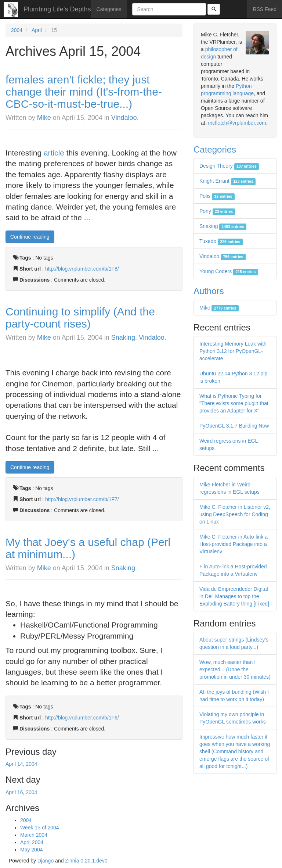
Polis (217, 196)
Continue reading (30, 237)
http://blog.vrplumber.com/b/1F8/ (82, 269)
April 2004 (32, 842)
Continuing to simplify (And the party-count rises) (80, 318)
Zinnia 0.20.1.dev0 (86, 861)
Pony (217, 211)
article (55, 153)
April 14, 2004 (21, 764)
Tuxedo (221, 241)
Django (46, 861)
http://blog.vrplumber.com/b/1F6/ (82, 718)
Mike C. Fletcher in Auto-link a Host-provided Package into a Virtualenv (234, 544)
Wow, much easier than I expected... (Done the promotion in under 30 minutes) (235, 669)
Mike (44, 118)
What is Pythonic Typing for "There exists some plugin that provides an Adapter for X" (234, 403)
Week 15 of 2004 (40, 828)
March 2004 (34, 835)
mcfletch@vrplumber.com (237, 123)
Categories (109, 9)
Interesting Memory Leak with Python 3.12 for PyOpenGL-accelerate (233, 351)
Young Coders (229, 271)
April (37, 30)
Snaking (123, 337)
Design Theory (229, 166)
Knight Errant (227, 181)
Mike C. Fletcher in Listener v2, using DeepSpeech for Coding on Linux (235, 514)
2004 (17, 30)
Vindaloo (124, 118)
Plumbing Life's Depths (57, 9)
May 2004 (31, 850)
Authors (209, 291)
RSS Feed (265, 9)
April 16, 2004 (21, 792)
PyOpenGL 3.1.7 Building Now (234, 426)
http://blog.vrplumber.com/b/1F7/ (82, 499)
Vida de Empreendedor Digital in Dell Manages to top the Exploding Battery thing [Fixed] (234, 596)
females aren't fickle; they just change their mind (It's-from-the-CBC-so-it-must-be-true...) (84, 92)
